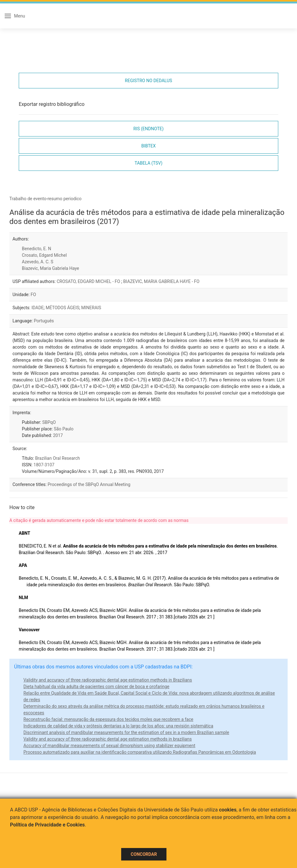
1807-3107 (44, 465)
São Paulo (64, 429)
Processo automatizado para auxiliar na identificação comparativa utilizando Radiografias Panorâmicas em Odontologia (140, 752)
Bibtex (148, 146)
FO (33, 295)
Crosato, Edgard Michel (44, 255)
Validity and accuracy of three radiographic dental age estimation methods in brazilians (108, 739)
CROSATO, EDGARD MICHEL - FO (89, 281)
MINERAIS (91, 308)
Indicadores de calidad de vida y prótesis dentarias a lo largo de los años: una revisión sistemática (118, 726)
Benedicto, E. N (37, 249)
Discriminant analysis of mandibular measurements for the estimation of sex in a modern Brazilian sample (126, 732)
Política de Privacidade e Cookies (47, 825)
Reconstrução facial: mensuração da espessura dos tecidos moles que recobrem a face (108, 719)
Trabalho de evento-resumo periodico (45, 199)
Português (44, 321)
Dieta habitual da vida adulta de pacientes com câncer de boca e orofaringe (96, 687)
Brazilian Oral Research (57, 458)
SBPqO (49, 422)
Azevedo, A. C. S (38, 262)
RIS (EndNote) (148, 129)
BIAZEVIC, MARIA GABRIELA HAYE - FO (161, 281)
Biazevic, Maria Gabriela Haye (50, 268)
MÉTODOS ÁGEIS (62, 308)
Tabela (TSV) (148, 163)
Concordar (144, 854)
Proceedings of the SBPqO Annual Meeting (89, 484)
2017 (58, 435)
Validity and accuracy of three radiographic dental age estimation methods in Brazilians (108, 680)
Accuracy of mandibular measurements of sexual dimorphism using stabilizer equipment (109, 746)
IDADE (38, 308)
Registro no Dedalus (148, 81)
